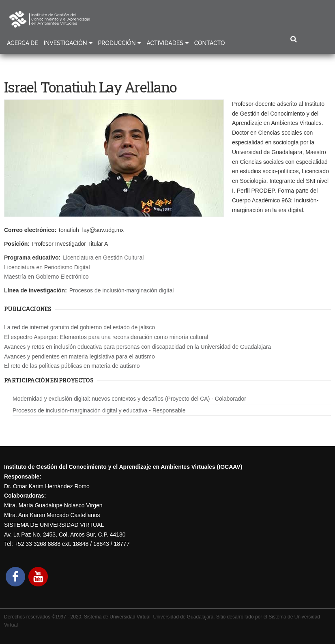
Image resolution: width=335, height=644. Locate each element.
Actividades (165, 43)
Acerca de (23, 43)
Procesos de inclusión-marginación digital (122, 290)
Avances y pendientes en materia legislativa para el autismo (79, 356)
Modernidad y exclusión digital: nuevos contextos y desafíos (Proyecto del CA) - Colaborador (129, 399)
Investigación (65, 43)
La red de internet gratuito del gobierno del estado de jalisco (79, 327)
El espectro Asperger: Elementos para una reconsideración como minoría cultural (106, 337)
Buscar (293, 40)
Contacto (210, 43)
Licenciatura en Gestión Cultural (103, 258)
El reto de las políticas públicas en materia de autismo (72, 366)
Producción (117, 43)
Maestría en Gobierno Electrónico (46, 277)
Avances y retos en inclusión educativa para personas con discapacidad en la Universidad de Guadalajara (137, 347)
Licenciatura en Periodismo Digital (47, 267)
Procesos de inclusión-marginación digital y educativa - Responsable (99, 410)
